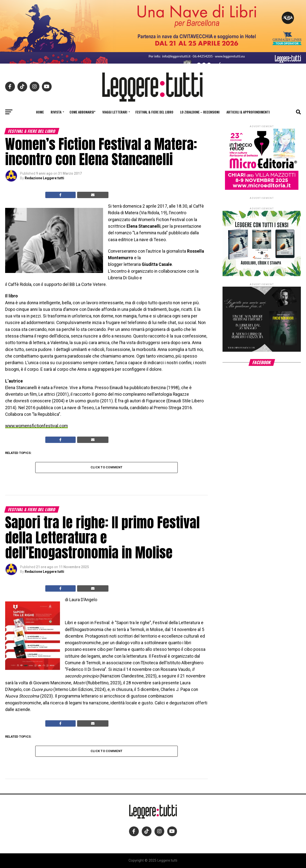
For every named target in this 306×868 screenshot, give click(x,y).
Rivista (56, 112)
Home (40, 112)
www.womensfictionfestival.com (36, 426)
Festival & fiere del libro (154, 112)
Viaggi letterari (115, 112)
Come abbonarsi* (82, 112)
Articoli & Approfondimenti (248, 112)
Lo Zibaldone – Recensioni (200, 112)
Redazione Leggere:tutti (44, 178)
